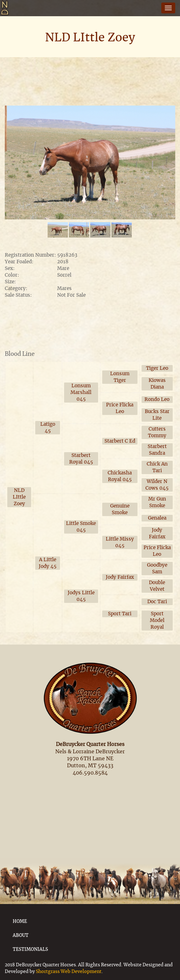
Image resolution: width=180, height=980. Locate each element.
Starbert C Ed (120, 441)
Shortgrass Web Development (69, 972)
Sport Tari (120, 614)
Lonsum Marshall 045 (81, 393)
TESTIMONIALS (30, 949)
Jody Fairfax (120, 577)
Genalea (157, 518)
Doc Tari (157, 602)
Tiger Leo (157, 368)
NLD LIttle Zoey (19, 497)
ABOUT (21, 935)
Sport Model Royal (157, 621)
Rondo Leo (157, 400)
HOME (20, 921)
